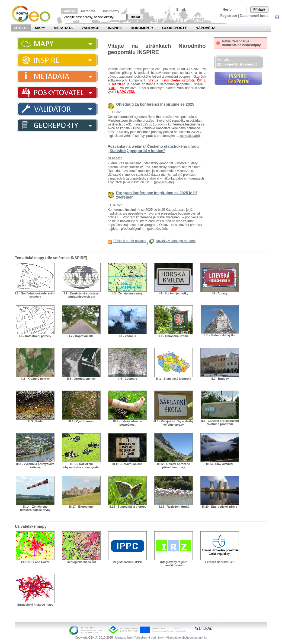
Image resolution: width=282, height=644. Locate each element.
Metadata (88, 11)
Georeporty (175, 28)
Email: (181, 10)
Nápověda (206, 28)
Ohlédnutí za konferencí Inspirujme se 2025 (155, 104)
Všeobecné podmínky (149, 637)
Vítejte (21, 28)
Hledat (135, 17)
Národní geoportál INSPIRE (33, 14)
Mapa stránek (124, 637)
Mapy (40, 28)
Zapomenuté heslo (254, 16)
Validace (90, 28)
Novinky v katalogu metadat (176, 241)
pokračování (190, 136)
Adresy (69, 11)
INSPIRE (115, 28)
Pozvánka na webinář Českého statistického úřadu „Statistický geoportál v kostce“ (153, 149)
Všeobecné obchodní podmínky (186, 637)
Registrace (229, 16)
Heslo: (228, 10)
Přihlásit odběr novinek (130, 241)
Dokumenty (110, 11)
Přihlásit (259, 10)
